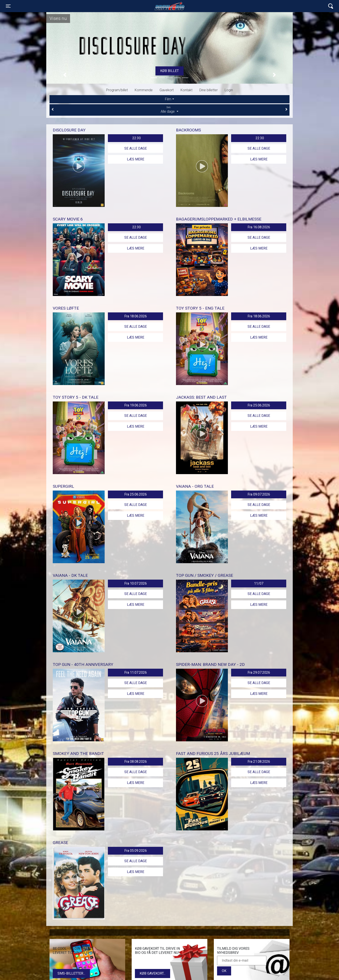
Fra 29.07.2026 (259, 672)
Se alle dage (136, 148)
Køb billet (169, 71)
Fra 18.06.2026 (136, 316)
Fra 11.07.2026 (136, 672)
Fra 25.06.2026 (259, 405)
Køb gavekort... (153, 973)
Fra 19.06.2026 (136, 405)
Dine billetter (209, 90)
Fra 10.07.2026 (136, 583)
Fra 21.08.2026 (259, 762)
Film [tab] (168, 99)
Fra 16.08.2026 (259, 227)
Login (229, 90)
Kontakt (186, 90)
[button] (65, 75)
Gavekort (167, 90)
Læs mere (136, 159)
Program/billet (117, 90)
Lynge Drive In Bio (169, 6)
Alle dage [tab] (169, 110)
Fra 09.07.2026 (259, 494)
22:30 (137, 138)
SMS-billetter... (71, 973)
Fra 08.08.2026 (136, 762)
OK (224, 971)
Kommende (144, 90)
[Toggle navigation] (8, 6)
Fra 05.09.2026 (136, 851)
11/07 (259, 583)
